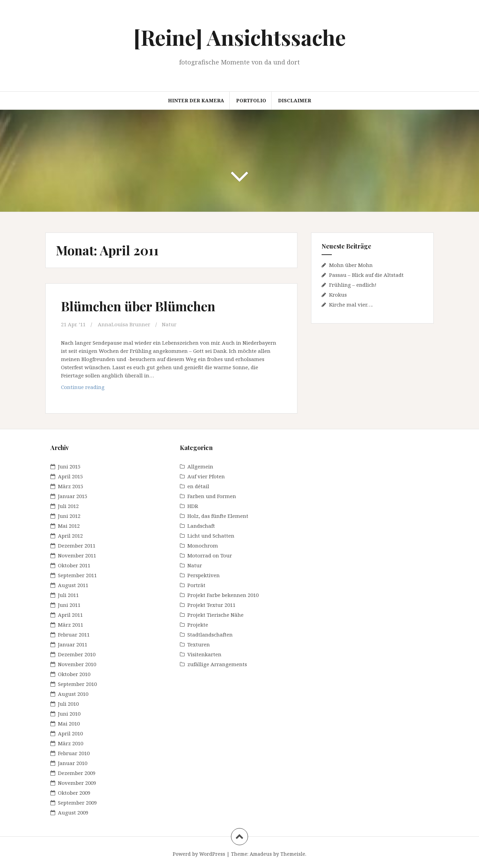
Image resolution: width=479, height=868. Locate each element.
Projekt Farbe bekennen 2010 (223, 595)
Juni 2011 (69, 605)
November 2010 (77, 664)
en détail (198, 486)
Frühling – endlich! (353, 285)
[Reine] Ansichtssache (240, 37)
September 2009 (77, 803)
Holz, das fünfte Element (218, 516)
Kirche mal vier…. (351, 304)
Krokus (338, 295)
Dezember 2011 (77, 545)
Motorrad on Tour (210, 555)
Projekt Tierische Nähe (215, 615)
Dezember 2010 (77, 654)
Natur (169, 324)
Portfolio (251, 100)
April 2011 (70, 615)
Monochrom (203, 545)
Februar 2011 (74, 634)
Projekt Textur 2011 (211, 605)
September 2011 (77, 575)
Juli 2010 (68, 704)
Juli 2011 (68, 595)
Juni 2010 (69, 714)
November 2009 (77, 783)
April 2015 (70, 476)
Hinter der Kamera (196, 100)
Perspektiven (204, 575)
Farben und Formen (212, 496)
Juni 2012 (69, 516)
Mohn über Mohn (351, 265)
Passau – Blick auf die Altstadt (366, 275)
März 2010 (71, 743)
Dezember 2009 (77, 773)
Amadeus (261, 854)
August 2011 (73, 585)
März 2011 (71, 625)
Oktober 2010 (74, 674)
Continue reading (95, 388)
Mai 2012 (69, 526)
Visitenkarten (204, 654)
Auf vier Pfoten (206, 476)
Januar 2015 (73, 496)
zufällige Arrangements (217, 664)
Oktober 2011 (74, 565)
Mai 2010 (69, 723)
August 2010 (73, 694)
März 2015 (71, 486)
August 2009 (73, 812)
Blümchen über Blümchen (138, 306)
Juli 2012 (68, 506)
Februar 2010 (74, 753)
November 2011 (77, 555)
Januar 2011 (73, 644)
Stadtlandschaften (210, 634)
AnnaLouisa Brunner (124, 324)
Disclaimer (295, 100)
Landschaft (201, 526)
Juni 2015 (69, 466)
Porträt (196, 585)
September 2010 (77, 684)
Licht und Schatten (211, 536)
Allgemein (200, 466)
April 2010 (70, 733)
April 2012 (70, 536)
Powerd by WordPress (199, 854)
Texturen (199, 644)
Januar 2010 (73, 763)
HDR (193, 506)
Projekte (198, 625)
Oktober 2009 (74, 793)
